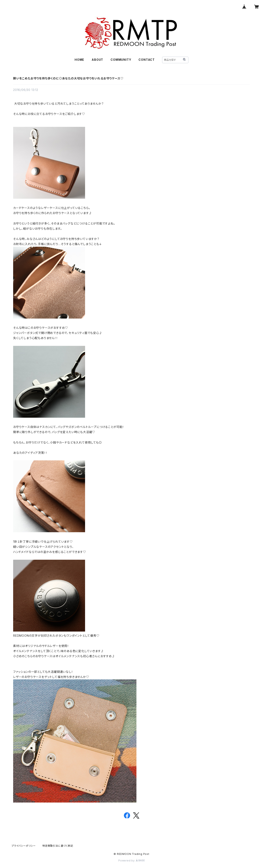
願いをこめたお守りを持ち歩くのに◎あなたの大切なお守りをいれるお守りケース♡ (68, 78)
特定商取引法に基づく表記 (58, 846)
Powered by (131, 861)
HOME (79, 60)
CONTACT (147, 60)
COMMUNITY (121, 60)
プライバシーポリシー (24, 846)
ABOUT (97, 60)
